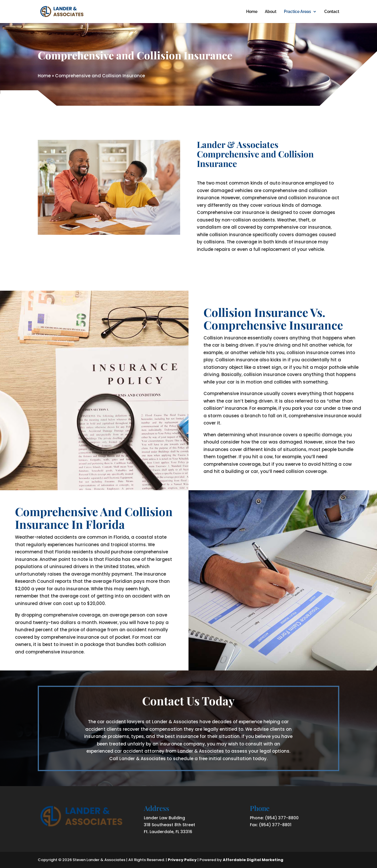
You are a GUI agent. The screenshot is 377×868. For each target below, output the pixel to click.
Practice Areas (297, 12)
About (271, 12)
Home (252, 12)
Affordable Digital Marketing (253, 860)
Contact (332, 12)
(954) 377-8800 (282, 818)
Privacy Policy (182, 860)
